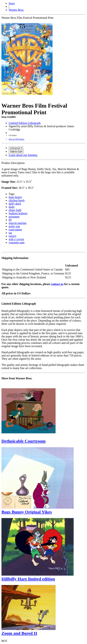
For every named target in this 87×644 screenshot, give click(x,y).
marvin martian (18, 223)
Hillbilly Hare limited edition (28, 579)
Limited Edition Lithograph (25, 123)
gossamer (14, 217)
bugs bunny (15, 197)
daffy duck (15, 204)
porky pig (14, 226)
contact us (57, 284)
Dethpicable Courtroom (23, 441)
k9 (10, 220)
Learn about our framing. (23, 155)
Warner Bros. (16, 10)
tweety (13, 236)
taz (10, 233)
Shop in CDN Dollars (16, 139)
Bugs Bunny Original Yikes (27, 512)
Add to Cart (16, 152)
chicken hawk (17, 200)
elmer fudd (15, 210)
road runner (15, 230)
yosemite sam (17, 242)
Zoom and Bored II (19, 633)
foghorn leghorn (18, 213)
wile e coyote (16, 239)
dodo (12, 207)
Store (12, 3)
